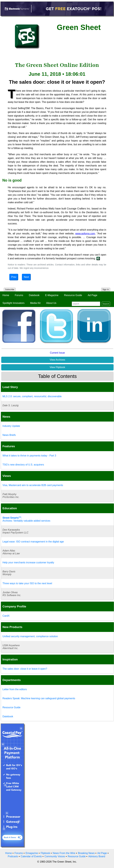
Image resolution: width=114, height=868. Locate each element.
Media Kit (35, 303)
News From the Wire (64, 853)
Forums (19, 295)
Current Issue (57, 353)
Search (106, 304)
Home (6, 295)
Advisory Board (97, 856)
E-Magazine (52, 295)
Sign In (106, 289)
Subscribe (10, 289)
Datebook (34, 295)
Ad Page (92, 295)
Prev (14, 277)
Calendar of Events (31, 856)
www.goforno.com (85, 234)
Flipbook (45, 853)
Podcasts (13, 856)
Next (26, 277)
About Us (51, 303)
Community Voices (55, 856)
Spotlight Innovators (13, 303)
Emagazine (32, 853)
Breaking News (86, 853)
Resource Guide (73, 295)
